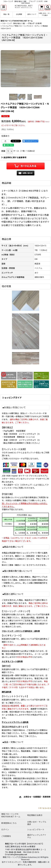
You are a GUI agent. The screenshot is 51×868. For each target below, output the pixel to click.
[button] (4, 8)
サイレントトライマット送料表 (15, 722)
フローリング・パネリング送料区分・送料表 (21, 631)
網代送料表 (7, 692)
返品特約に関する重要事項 (14, 157)
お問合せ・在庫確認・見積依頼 (37, 797)
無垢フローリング (13, 844)
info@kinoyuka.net (19, 855)
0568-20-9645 (15, 852)
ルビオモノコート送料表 (12, 661)
